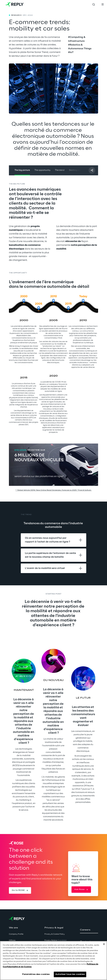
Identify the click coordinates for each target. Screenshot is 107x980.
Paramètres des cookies (36, 974)
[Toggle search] (94, 4)
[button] (20, 890)
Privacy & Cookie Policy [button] (55, 934)
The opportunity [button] (42, 170)
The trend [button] (60, 170)
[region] (53, 961)
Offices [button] (12, 940)
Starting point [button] (76, 170)
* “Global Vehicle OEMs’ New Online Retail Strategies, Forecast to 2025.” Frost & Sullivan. (53, 490)
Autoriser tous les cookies (70, 974)
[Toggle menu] (103, 4)
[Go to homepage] (15, 4)
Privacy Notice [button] (55, 940)
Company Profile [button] (16, 934)
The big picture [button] (22, 170)
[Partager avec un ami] (92, 170)
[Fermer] (104, 944)
